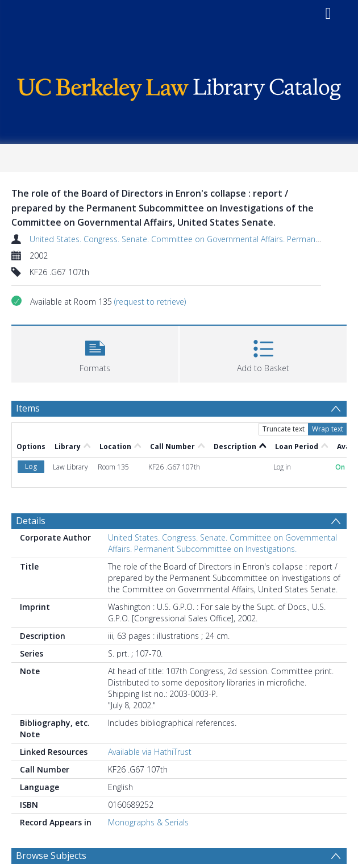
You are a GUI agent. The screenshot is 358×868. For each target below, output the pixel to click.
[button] (95, 353)
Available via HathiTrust (150, 752)
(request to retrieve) (150, 302)
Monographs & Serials (148, 822)
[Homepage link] (179, 87)
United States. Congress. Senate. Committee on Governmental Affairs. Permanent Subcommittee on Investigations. (222, 543)
